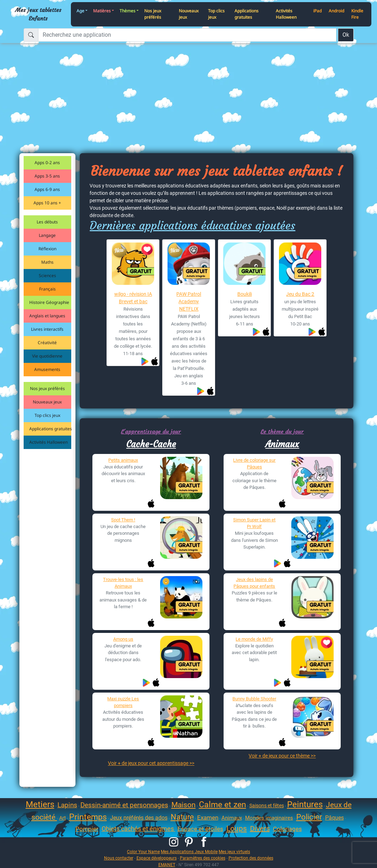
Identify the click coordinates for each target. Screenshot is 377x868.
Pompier (87, 829)
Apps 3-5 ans (47, 176)
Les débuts (47, 222)
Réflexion (47, 249)
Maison (184, 805)
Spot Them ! (123, 520)
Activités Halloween (286, 14)
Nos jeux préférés (153, 14)
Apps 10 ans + (47, 203)
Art (63, 818)
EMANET (167, 865)
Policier (309, 817)
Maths (47, 262)
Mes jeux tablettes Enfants (38, 14)
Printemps (88, 817)
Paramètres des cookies (203, 858)
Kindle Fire (357, 14)
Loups (237, 828)
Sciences (47, 276)
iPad (317, 11)
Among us (123, 639)
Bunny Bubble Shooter (254, 699)
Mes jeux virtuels (234, 852)
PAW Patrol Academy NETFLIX (189, 301)
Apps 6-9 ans (47, 189)
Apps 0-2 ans (47, 163)
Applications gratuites (247, 14)
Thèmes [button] (127, 11)
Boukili (245, 294)
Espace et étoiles (200, 829)
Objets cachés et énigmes (138, 829)
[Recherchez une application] (187, 35)
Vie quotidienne (47, 356)
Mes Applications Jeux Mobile (189, 852)
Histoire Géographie (49, 302)
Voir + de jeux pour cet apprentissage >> (151, 763)
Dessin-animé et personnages (124, 805)
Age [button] (80, 11)
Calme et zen (223, 805)
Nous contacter (119, 858)
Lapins (67, 805)
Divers (260, 828)
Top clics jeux (216, 14)
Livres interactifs (47, 329)
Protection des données (251, 858)
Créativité (47, 343)
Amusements (47, 369)
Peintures (305, 804)
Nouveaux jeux (189, 14)
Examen (208, 818)
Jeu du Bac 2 (300, 294)
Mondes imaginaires (269, 818)
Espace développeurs (157, 858)
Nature (182, 817)
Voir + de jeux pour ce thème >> (282, 756)
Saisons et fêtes (267, 806)
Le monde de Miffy (254, 639)
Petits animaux (123, 460)
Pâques (335, 818)
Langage (47, 235)
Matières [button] (102, 11)
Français (47, 289)
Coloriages (287, 829)
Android (336, 11)
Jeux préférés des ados (139, 818)
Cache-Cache (151, 444)
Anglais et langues (47, 316)
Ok (346, 35)
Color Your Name (143, 852)
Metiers (40, 804)
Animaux (282, 444)
